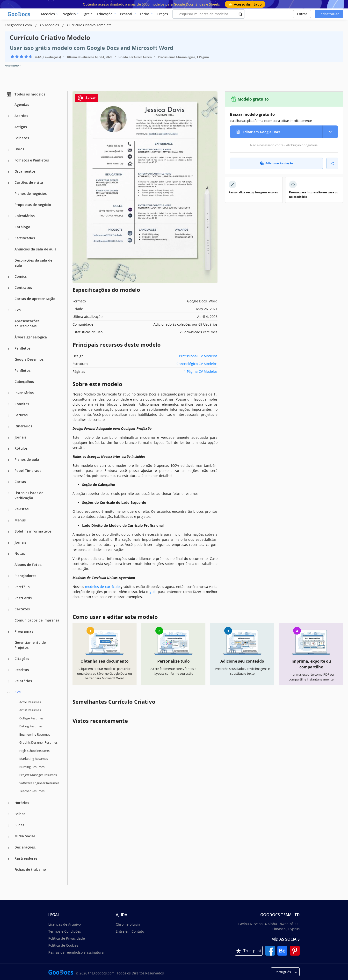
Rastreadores (26, 858)
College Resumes (31, 718)
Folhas (20, 814)
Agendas (22, 105)
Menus (20, 520)
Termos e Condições (65, 931)
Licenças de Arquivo (65, 924)
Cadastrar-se (329, 14)
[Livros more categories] (8, 150)
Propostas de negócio (33, 205)
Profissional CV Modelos (198, 356)
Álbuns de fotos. (28, 565)
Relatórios (23, 681)
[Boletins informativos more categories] (8, 532)
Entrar (302, 14)
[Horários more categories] (8, 803)
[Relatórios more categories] (8, 681)
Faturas (21, 415)
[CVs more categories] (8, 310)
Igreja (88, 14)
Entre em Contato (130, 931)
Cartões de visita (29, 182)
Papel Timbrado (28, 471)
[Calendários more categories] (8, 216)
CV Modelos (50, 25)
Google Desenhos (29, 359)
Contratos (23, 288)
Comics (21, 276)
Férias (145, 14)
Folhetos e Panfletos (32, 160)
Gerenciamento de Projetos (30, 645)
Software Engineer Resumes (39, 783)
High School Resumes (35, 751)
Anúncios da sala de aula (36, 249)
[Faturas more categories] (8, 416)
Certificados (25, 238)
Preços (163, 14)
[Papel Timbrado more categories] (8, 471)
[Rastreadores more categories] (8, 859)
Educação (105, 14)
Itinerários (23, 426)
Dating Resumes (31, 726)
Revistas (22, 509)
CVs (18, 310)
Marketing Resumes (34, 759)
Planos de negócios (31, 194)
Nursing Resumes (32, 767)
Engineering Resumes (35, 734)
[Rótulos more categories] (8, 449)
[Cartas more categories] (8, 482)
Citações (22, 659)
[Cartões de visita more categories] (8, 183)
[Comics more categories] (8, 277)
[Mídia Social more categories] (8, 837)
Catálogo (22, 227)
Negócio (69, 14)
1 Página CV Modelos (201, 371)
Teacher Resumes (32, 791)
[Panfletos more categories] (8, 349)
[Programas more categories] (8, 632)
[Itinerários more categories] (8, 427)
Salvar (87, 98)
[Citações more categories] (8, 659)
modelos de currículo (102, 587)
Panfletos (22, 348)
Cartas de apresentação (35, 299)
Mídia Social (25, 836)
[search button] (241, 14)
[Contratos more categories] (8, 288)
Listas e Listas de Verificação (29, 495)
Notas (20, 553)
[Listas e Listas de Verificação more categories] (8, 493)
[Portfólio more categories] (8, 587)
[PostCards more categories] (8, 599)
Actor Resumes (30, 702)
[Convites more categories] (8, 404)
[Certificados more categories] (8, 239)
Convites (22, 404)
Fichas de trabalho (30, 869)
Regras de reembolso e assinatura (76, 952)
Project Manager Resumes (38, 775)
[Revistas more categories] (8, 510)
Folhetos (22, 138)
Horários (22, 803)
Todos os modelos (26, 94)
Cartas (20, 482)
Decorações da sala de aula (33, 263)
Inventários (24, 393)
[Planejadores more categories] (8, 576)
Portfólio (22, 587)
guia (153, 592)
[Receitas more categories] (8, 670)
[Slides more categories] (8, 826)
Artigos (21, 127)
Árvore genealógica (31, 337)
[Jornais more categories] (8, 438)
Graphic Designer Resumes (38, 742)
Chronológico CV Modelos (197, 364)
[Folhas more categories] (8, 814)
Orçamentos (25, 171)
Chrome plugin (128, 924)
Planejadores (25, 576)
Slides (19, 825)
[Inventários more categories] (8, 393)
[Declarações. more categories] (8, 848)
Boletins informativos (33, 531)
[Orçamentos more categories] (8, 172)
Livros (19, 149)
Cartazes (22, 609)
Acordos (21, 116)
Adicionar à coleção (276, 163)
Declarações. (25, 847)
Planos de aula (27, 459)
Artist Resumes (30, 710)
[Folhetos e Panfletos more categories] (8, 161)
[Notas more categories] (8, 554)
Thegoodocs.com (19, 25)
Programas (24, 631)
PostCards (23, 598)
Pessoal (126, 14)
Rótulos (21, 448)
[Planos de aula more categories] (8, 460)
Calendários (25, 216)
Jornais (20, 437)
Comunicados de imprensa (37, 620)
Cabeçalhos (24, 382)
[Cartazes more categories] (8, 610)
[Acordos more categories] (8, 116)
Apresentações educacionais (27, 323)
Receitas (22, 670)
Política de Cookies (63, 945)
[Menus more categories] (8, 521)
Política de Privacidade (67, 938)
